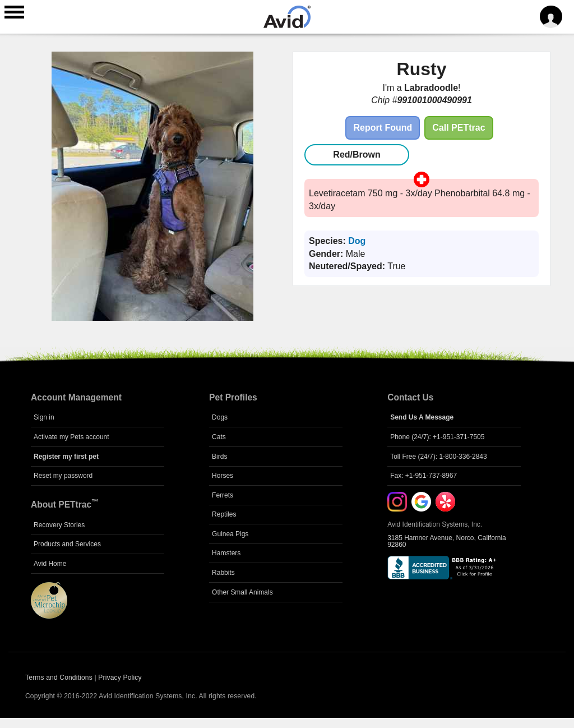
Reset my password (63, 476)
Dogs (220, 417)
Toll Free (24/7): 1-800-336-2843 (439, 457)
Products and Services (67, 544)
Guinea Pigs (230, 534)
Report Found (383, 128)
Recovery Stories (59, 525)
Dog (357, 241)
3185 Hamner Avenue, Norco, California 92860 (447, 541)
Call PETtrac (459, 128)
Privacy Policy (120, 678)
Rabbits (223, 573)
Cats (219, 437)
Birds (219, 457)
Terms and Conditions (59, 678)
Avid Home (50, 564)
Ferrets (223, 495)
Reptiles (224, 514)
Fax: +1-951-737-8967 (423, 476)
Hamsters (226, 553)
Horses (223, 476)
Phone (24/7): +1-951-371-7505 (437, 437)
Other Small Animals (242, 592)
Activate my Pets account (71, 437)
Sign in (44, 417)
